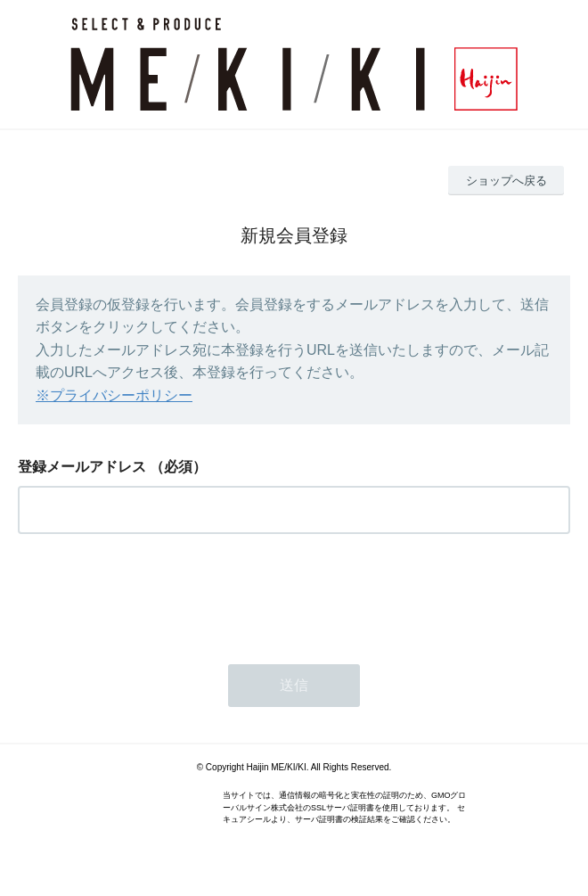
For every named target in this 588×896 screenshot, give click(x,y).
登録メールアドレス (82, 467)
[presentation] (153, 594)
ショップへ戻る (506, 181)
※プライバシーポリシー (114, 395)
